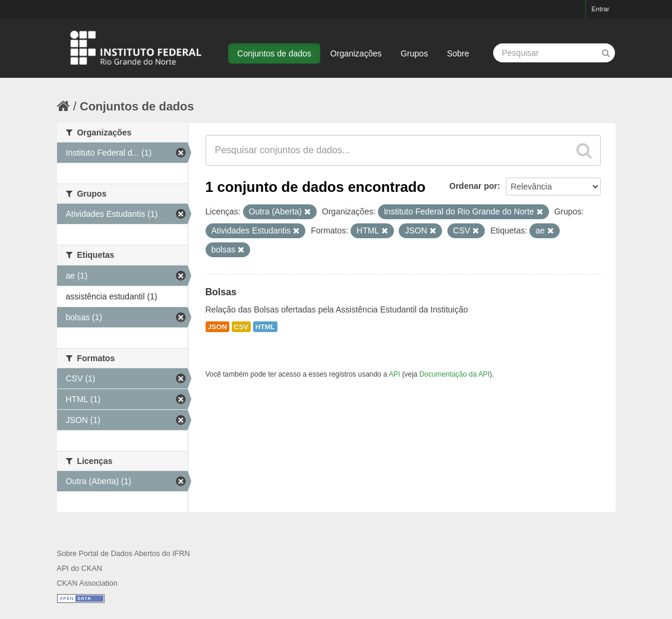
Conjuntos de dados (274, 53)
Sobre (458, 53)
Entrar (601, 9)
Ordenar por (473, 186)
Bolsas (221, 292)
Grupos (414, 53)
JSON (217, 327)
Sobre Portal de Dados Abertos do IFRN (124, 554)
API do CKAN (80, 569)
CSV (241, 327)
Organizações (356, 53)
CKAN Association (87, 583)
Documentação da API (455, 374)
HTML (265, 327)
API (394, 374)
